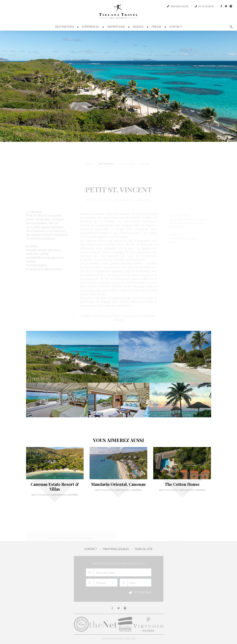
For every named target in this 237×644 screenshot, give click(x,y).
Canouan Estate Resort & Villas (55, 487)
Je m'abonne (139, 593)
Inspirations (116, 27)
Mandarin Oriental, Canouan (118, 484)
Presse (157, 27)
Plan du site (144, 549)
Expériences (91, 27)
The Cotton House (182, 484)
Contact (176, 27)
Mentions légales (116, 549)
